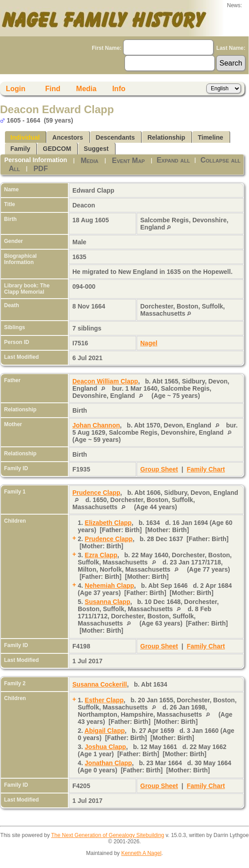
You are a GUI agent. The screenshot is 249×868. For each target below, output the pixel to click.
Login (16, 89)
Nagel (149, 343)
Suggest (96, 149)
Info (119, 89)
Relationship (166, 137)
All (14, 169)
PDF (40, 169)
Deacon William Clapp (105, 381)
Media (86, 89)
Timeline (211, 137)
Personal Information (36, 160)
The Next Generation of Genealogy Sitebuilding (108, 835)
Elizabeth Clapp (108, 523)
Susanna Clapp (108, 602)
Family (20, 149)
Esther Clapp (104, 700)
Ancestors (67, 137)
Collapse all (220, 160)
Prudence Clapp (96, 493)
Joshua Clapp (106, 747)
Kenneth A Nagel (141, 853)
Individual (25, 137)
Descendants (115, 137)
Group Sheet (159, 469)
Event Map (128, 161)
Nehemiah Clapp (110, 586)
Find (53, 89)
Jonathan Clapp (109, 763)
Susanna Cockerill (100, 684)
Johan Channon (96, 425)
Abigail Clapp (104, 731)
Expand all (173, 160)
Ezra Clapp (101, 555)
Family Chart (206, 469)
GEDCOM (57, 149)
